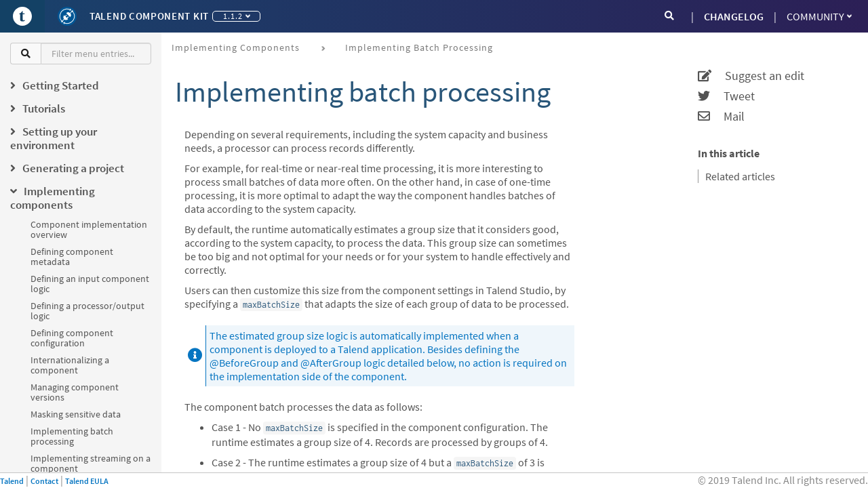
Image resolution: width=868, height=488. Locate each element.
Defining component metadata (72, 257)
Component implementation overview (89, 229)
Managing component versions (75, 392)
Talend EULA (87, 481)
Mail (721, 117)
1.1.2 (237, 16)
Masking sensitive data (76, 414)
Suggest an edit (751, 76)
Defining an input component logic (90, 284)
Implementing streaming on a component (91, 463)
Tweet (726, 96)
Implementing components (236, 47)
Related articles (740, 176)
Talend (12, 481)
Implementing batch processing (72, 436)
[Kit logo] (67, 16)
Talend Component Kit (149, 16)
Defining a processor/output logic (87, 311)
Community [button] (819, 16)
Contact (44, 481)
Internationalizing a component (70, 365)
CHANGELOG (734, 16)
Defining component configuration (72, 338)
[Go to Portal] (22, 16)
